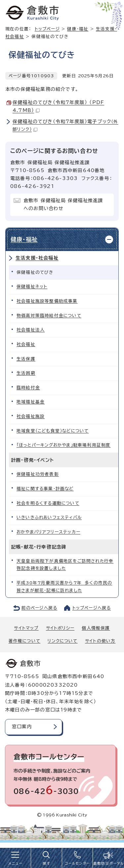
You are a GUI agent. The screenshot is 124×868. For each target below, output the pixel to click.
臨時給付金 (28, 388)
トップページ (47, 29)
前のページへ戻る (40, 608)
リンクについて (62, 641)
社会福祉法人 (31, 330)
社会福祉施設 (31, 416)
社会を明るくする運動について (48, 503)
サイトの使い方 (100, 641)
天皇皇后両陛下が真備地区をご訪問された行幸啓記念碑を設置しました (65, 565)
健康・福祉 (78, 29)
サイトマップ (26, 628)
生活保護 (26, 359)
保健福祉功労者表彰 (38, 474)
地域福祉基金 (31, 402)
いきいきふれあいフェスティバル (49, 517)
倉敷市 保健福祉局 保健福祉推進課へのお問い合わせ (63, 204)
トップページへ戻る (92, 608)
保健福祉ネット (32, 287)
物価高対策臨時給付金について (49, 316)
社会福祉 (26, 344)
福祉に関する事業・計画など (45, 489)
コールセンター (77, 863)
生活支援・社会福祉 (37, 258)
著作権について (24, 641)
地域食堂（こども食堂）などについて (53, 431)
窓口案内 (22, 727)
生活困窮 (26, 373)
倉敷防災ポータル (109, 863)
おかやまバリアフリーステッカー (48, 532)
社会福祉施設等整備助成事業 (47, 301)
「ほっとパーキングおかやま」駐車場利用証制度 (63, 445)
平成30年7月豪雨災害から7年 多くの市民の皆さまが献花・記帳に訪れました (64, 587)
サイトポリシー (60, 628)
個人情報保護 (96, 628)
